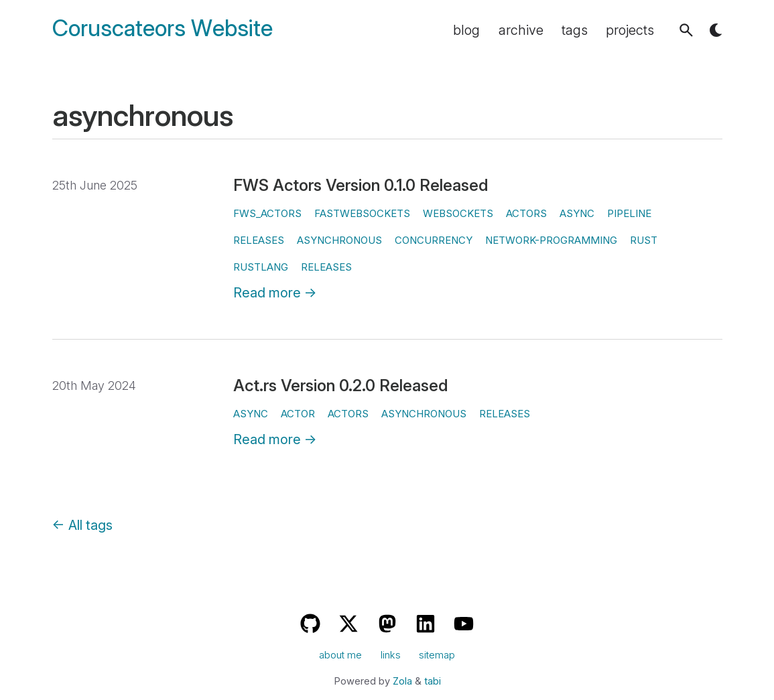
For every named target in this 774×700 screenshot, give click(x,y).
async (577, 213)
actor (298, 414)
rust (644, 240)
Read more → (275, 293)
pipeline (629, 213)
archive (521, 30)
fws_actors (267, 213)
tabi (433, 681)
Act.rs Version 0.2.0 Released (340, 386)
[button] (686, 30)
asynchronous (339, 240)
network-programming (551, 240)
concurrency (434, 240)
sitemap (437, 655)
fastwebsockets (362, 213)
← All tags (82, 525)
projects (630, 30)
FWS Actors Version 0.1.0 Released (361, 185)
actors (526, 213)
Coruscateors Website (163, 28)
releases (259, 240)
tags (575, 30)
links (391, 655)
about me (340, 655)
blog (466, 30)
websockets (458, 213)
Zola (402, 681)
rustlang (261, 267)
